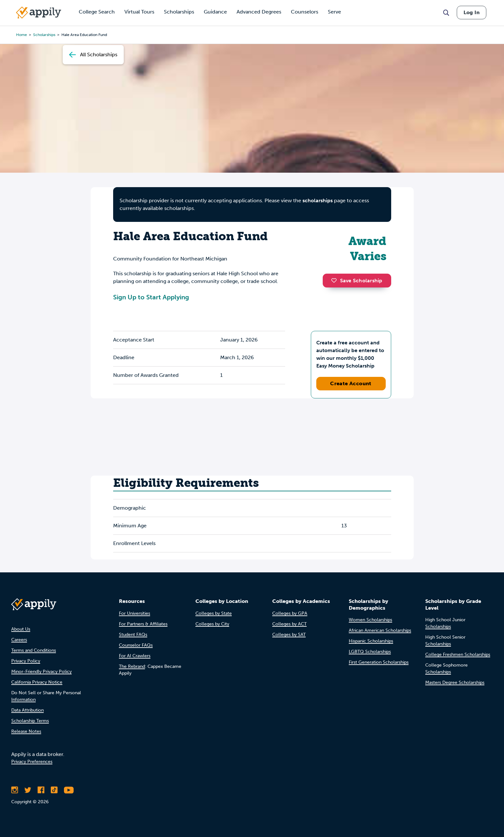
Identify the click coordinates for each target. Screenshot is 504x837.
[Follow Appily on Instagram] (15, 790)
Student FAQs (133, 635)
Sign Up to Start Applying (151, 297)
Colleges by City (212, 624)
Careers (19, 640)
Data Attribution (27, 710)
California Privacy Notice (37, 682)
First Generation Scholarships (379, 662)
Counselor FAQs (136, 645)
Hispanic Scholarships (371, 641)
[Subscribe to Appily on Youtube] (69, 790)
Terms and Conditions (34, 650)
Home (22, 35)
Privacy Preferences (32, 762)
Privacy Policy (26, 661)
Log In (472, 12)
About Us (21, 629)
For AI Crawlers (135, 656)
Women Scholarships (370, 620)
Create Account (351, 383)
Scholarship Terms (30, 721)
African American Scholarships (380, 630)
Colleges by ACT (289, 624)
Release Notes (26, 731)
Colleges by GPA (290, 613)
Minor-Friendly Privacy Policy (41, 672)
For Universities (135, 613)
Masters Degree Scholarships (455, 682)
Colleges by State (214, 613)
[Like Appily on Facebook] (41, 790)
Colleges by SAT (289, 635)
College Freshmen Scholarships (458, 655)
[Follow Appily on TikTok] (54, 790)
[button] (336, 280)
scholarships (44, 35)
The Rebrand (132, 666)
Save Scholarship (357, 281)
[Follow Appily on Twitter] (28, 790)
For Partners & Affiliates (143, 624)
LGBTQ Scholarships (370, 652)
